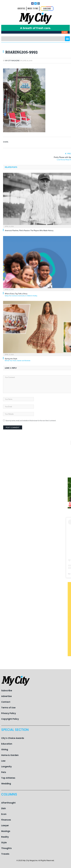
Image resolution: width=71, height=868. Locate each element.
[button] (67, 39)
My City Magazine (12, 61)
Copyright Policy (10, 719)
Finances (6, 820)
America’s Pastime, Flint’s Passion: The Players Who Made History (29, 230)
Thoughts (6, 848)
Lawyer (5, 825)
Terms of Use (8, 708)
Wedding (6, 784)
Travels (5, 854)
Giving (5, 749)
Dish (4, 808)
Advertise (6, 696)
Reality (5, 837)
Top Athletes (8, 778)
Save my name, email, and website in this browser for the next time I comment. (31, 421)
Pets (4, 772)
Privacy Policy (9, 713)
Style (4, 843)
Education (7, 744)
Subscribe (7, 691)
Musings (6, 831)
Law (3, 761)
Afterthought (8, 803)
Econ (4, 814)
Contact (6, 702)
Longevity (6, 767)
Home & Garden (10, 755)
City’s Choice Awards (13, 738)
